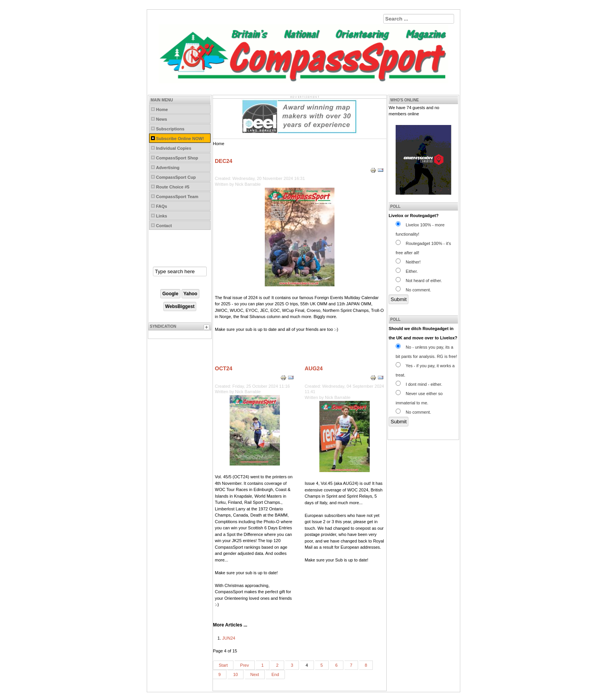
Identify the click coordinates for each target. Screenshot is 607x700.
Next (255, 674)
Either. (407, 271)
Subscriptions (170, 129)
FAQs (162, 206)
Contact (164, 226)
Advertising (168, 168)
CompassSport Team (177, 197)
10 (235, 674)
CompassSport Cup (176, 177)
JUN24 (229, 638)
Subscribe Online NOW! (180, 139)
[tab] (207, 328)
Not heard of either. (419, 281)
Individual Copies (174, 148)
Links (162, 216)
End (275, 674)
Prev (244, 665)
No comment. (413, 290)
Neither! (408, 262)
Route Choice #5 (173, 187)
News (162, 119)
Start (223, 665)
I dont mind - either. (419, 384)
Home (162, 110)
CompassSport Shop (177, 158)
